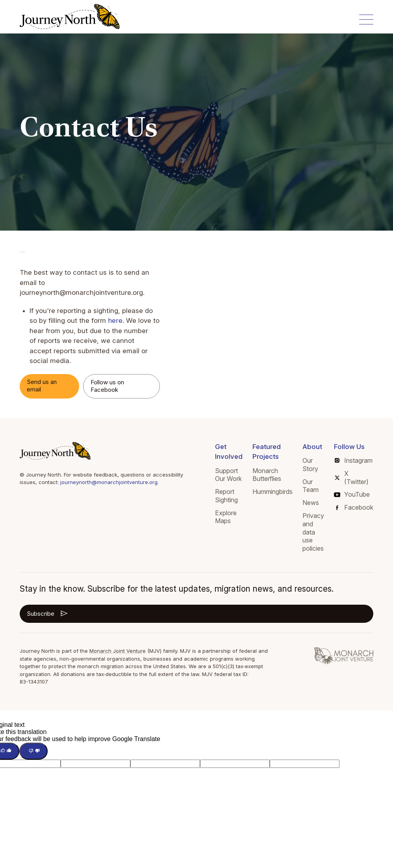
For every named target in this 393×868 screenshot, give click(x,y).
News (311, 503)
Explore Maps (226, 517)
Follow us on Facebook (107, 386)
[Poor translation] (33, 751)
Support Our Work (228, 475)
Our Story (310, 465)
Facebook (355, 507)
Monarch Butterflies (267, 475)
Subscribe (48, 613)
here (115, 320)
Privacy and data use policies (313, 532)
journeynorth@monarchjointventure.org (109, 482)
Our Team (311, 486)
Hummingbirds (273, 492)
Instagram (354, 460)
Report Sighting (226, 496)
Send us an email (42, 386)
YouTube (352, 494)
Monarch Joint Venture (118, 651)
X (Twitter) (352, 478)
